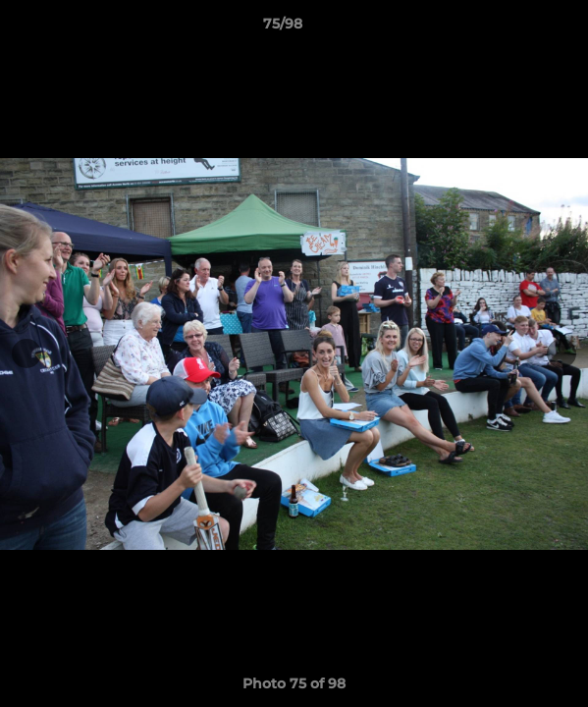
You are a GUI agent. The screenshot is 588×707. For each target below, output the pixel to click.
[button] (517, 28)
